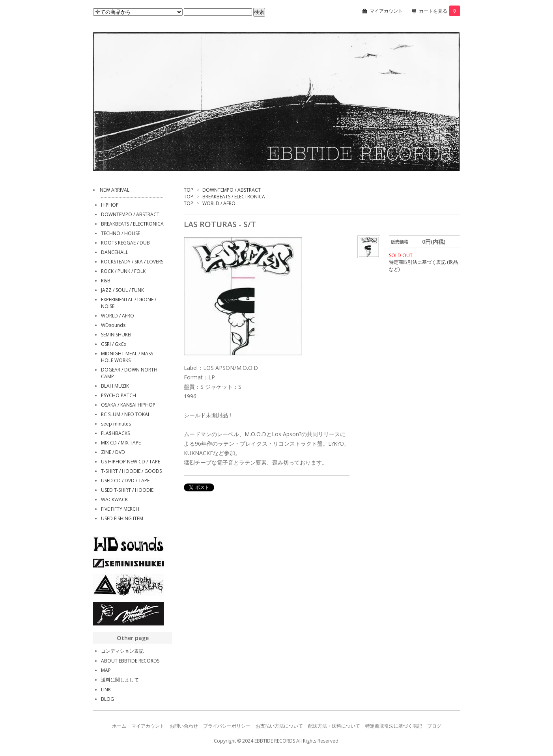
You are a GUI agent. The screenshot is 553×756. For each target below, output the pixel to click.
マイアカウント (386, 11)
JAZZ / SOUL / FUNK (122, 290)
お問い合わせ (184, 726)
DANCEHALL (115, 252)
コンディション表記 (122, 651)
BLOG (107, 699)
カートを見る (439, 11)
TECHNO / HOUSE (121, 233)
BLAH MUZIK (115, 386)
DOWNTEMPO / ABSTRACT (232, 190)
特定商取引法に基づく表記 (394, 726)
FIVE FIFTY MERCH (120, 509)
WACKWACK (114, 499)
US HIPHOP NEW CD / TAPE (131, 462)
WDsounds (113, 325)
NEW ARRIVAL (115, 190)
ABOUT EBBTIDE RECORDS (130, 661)
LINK (106, 690)
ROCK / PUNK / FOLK (123, 271)
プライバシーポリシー (227, 726)
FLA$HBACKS (115, 433)
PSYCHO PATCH (119, 395)
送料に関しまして (120, 680)
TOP (189, 190)
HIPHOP (110, 205)
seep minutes (116, 424)
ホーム (119, 726)
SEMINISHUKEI (116, 335)
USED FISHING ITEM (122, 518)
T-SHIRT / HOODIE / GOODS (131, 471)
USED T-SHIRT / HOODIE (127, 490)
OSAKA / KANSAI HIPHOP (128, 405)
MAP (106, 670)
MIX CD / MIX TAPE (121, 443)
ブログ (434, 726)
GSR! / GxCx (114, 344)
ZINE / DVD (113, 452)
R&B (106, 281)
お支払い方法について (279, 726)
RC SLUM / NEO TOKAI (125, 414)
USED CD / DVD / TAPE (125, 481)
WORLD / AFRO (219, 203)
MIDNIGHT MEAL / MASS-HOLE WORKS (128, 357)
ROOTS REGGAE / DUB (125, 243)
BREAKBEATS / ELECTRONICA (234, 197)
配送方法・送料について (334, 726)
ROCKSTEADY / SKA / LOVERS (132, 262)
